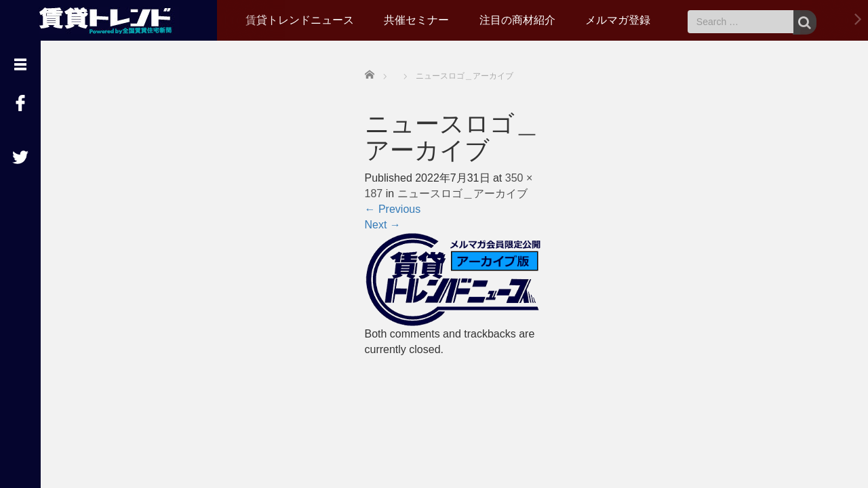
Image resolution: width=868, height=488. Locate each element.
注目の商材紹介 (517, 20)
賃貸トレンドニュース (300, 20)
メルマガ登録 (618, 20)
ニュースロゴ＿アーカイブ (462, 194)
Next (383, 225)
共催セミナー (416, 20)
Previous (393, 209)
